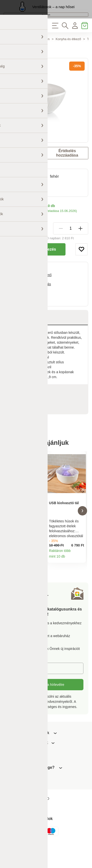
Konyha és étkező (68, 54)
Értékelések (26, 421)
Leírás (18, 332)
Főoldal (9, 54)
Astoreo (21, 171)
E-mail (17, 690)
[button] (10, 529)
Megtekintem (46, 23)
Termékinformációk (39, 579)
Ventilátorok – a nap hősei (53, 10)
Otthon (45, 54)
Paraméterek (24, 406)
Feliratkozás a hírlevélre (46, 707)
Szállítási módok (16, 230)
